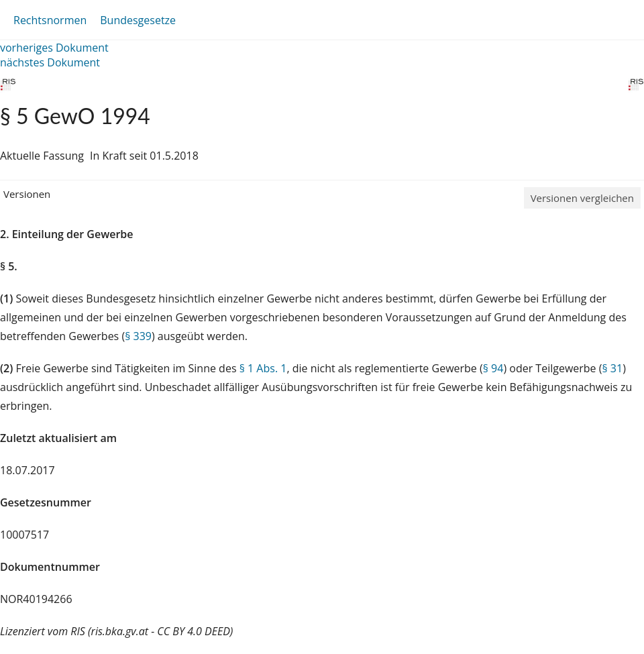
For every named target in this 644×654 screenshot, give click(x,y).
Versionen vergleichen (582, 198)
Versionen (27, 194)
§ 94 (493, 368)
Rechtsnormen (50, 20)
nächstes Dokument (50, 62)
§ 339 (138, 336)
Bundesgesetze (138, 20)
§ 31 (612, 368)
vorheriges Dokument (54, 48)
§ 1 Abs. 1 (263, 368)
